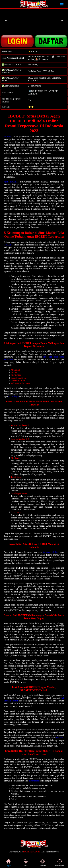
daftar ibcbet (34, 781)
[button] (6, 21)
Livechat (42, 863)
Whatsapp (59, 863)
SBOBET (60, 738)
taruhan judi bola (51, 552)
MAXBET (8, 245)
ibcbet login (14, 396)
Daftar (25, 863)
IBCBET (7, 137)
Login (9, 863)
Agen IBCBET (11, 182)
